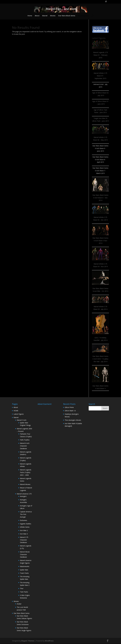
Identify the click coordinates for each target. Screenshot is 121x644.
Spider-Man (24, 570)
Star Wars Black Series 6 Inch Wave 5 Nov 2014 (100, 241)
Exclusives (24, 521)
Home (29, 16)
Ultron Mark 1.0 (70, 411)
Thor (22, 589)
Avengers (23, 497)
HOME (16, 411)
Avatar (19, 604)
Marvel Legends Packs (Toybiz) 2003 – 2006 (26, 473)
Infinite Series (25, 527)
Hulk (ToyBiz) (25, 440)
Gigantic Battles (26, 524)
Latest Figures (19, 414)
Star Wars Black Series (67, 16)
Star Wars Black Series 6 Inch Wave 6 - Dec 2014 (100, 198)
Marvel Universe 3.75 (24, 494)
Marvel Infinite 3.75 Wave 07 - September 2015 (100, 76)
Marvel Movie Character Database (25, 555)
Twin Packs (24, 592)
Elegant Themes (28, 641)
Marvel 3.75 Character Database (24, 540)
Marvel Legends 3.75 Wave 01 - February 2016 (100, 55)
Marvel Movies (25, 485)
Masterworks (25, 567)
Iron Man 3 (24, 534)
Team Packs (24, 573)
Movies (53, 16)
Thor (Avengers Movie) (73, 420)
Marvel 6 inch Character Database (25, 446)
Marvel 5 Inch (22, 420)
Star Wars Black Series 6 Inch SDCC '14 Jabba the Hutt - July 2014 (100, 359)
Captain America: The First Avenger (26, 515)
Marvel (45, 16)
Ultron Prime (69, 408)
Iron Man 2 (24, 531)
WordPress (49, 641)
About (37, 16)
